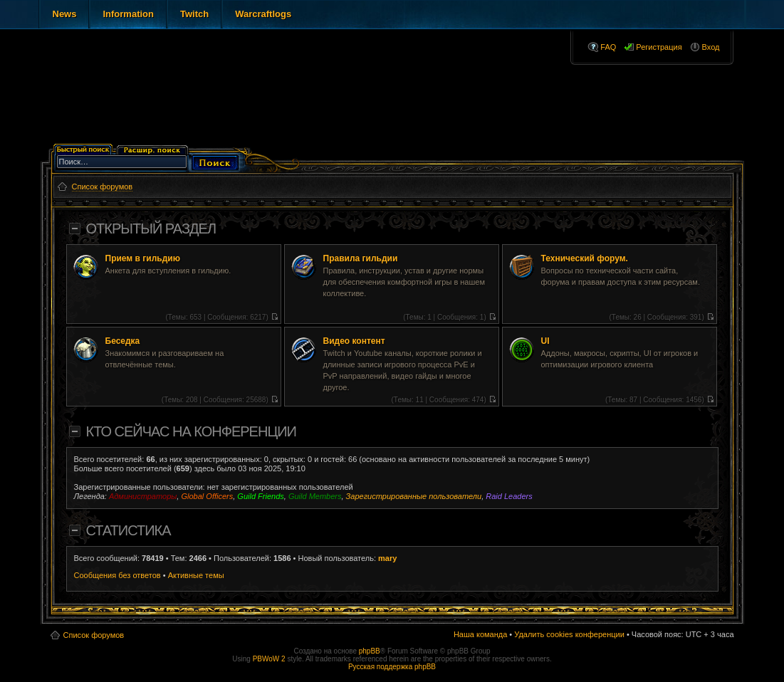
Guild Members (315, 496)
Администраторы (143, 496)
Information (128, 14)
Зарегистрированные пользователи (414, 496)
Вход (711, 47)
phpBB (370, 651)
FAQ (608, 47)
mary (387, 558)
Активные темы (196, 575)
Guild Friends (260, 496)
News (65, 14)
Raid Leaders (509, 496)
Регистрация (659, 47)
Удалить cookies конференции (569, 634)
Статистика (129, 530)
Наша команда (480, 634)
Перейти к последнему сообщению (275, 316)
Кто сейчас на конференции (191, 431)
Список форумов (94, 635)
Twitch (194, 14)
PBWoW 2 (269, 659)
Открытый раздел (151, 229)
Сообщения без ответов (117, 575)
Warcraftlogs (263, 14)
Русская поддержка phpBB (392, 667)
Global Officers (207, 496)
